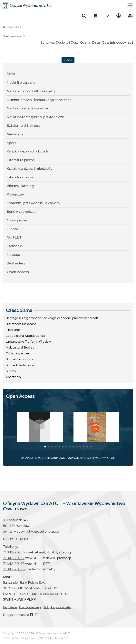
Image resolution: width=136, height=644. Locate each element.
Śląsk (11, 74)
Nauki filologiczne (21, 82)
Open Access (18, 272)
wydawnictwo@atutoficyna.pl (37, 531)
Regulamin (10, 607)
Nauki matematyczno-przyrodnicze (35, 117)
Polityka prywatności (57, 607)
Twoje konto (10, 638)
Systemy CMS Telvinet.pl (52, 638)
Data (96, 43)
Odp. (74, 43)
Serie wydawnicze (21, 211)
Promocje (15, 246)
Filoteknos (13, 330)
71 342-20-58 (14, 569)
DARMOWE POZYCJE (65, 458)
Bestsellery (16, 263)
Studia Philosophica (20, 359)
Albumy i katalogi (21, 186)
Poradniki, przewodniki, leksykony (34, 203)
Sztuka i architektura (24, 125)
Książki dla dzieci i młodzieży (29, 168)
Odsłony (62, 43)
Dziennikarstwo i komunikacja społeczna (39, 100)
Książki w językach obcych (27, 151)
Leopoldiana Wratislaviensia (25, 336)
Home (9, 27)
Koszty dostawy (30, 607)
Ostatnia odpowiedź (117, 43)
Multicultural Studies (20, 347)
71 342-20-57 (14, 558)
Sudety (11, 371)
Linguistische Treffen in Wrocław (28, 342)
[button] (45, 447)
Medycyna (15, 134)
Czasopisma (17, 220)
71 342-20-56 (14, 552)
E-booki (13, 229)
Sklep (18, 27)
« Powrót (68, 60)
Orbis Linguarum (17, 353)
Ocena (85, 43)
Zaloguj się (119, 16)
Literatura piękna (21, 160)
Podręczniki (16, 194)
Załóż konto (131, 16)
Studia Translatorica (20, 365)
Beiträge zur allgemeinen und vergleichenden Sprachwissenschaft (52, 318)
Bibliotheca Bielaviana (21, 324)
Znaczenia (13, 377)
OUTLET (14, 237)
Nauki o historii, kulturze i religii (32, 91)
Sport (11, 143)
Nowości (14, 255)
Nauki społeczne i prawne (27, 108)
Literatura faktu (20, 177)
